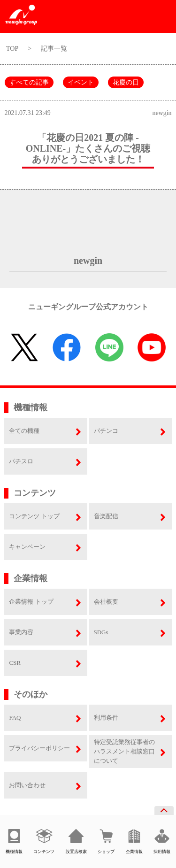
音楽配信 (106, 516)
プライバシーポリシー (39, 748)
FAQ (15, 718)
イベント (81, 82)
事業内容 (21, 632)
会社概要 (106, 602)
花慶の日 (126, 82)
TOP (12, 49)
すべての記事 (29, 82)
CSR (15, 663)
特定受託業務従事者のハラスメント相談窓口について (124, 751)
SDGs (101, 632)
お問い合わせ (27, 785)
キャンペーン (27, 547)
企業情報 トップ (31, 602)
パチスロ (21, 461)
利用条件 (106, 718)
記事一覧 (54, 49)
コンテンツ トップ (34, 516)
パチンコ (106, 431)
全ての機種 (24, 431)
